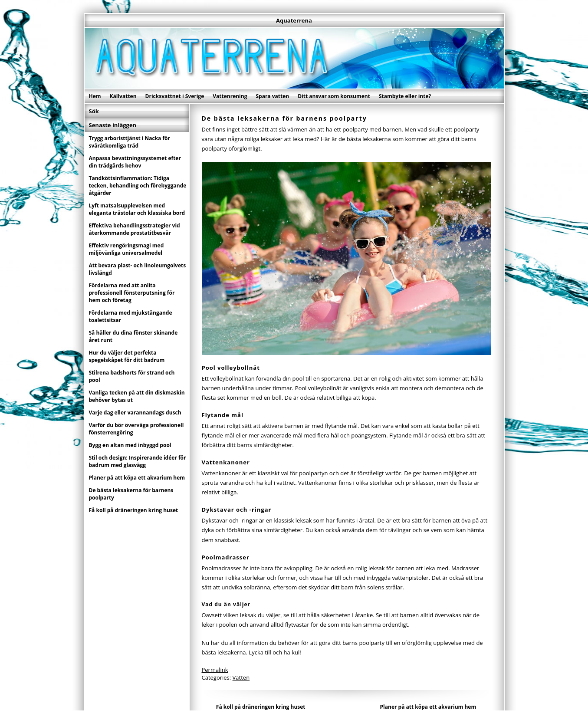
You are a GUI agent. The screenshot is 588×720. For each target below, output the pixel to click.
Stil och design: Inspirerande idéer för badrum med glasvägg (138, 461)
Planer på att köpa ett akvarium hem (428, 707)
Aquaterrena (294, 20)
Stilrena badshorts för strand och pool (132, 376)
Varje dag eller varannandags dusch (135, 413)
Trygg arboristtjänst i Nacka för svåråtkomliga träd (130, 142)
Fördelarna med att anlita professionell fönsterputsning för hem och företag (132, 293)
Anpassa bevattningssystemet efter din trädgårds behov (135, 162)
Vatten (241, 677)
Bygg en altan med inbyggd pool (130, 445)
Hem (95, 96)
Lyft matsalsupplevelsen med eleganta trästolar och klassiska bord (137, 209)
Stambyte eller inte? (405, 96)
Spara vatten (272, 96)
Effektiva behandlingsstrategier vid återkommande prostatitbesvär (135, 229)
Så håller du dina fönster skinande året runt (133, 336)
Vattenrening (230, 96)
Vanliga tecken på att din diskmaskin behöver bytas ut (137, 396)
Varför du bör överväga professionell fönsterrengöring (136, 429)
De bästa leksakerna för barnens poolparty (131, 494)
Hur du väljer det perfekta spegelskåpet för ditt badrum (127, 356)
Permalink (215, 670)
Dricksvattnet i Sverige (175, 96)
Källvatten (123, 96)
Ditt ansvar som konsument (334, 96)
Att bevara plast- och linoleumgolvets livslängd (138, 269)
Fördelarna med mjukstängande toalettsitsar (131, 316)
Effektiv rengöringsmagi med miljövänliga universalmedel (126, 249)
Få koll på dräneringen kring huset (261, 707)
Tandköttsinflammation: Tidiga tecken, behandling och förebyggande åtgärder (138, 186)
